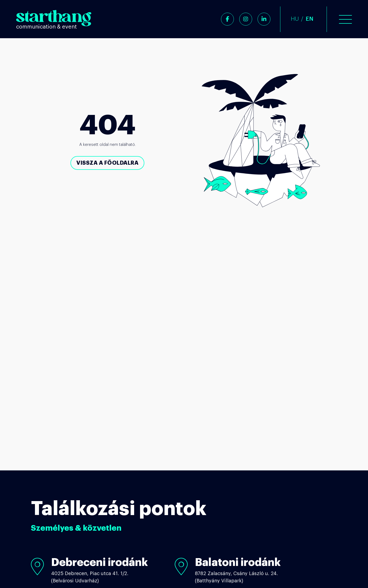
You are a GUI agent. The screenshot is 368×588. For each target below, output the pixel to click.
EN (310, 19)
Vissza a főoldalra (107, 163)
